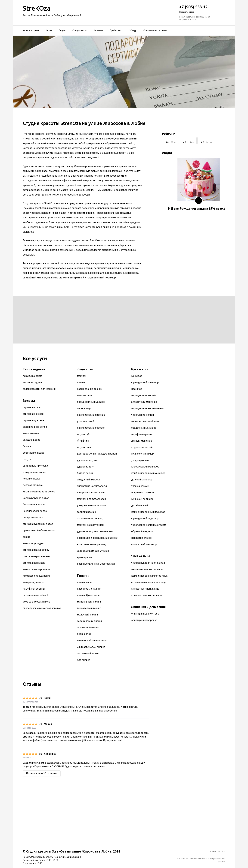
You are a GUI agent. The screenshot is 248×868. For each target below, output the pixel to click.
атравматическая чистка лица (149, 582)
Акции (62, 30)
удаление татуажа (88, 460)
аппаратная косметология (92, 486)
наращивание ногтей (143, 395)
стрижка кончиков (34, 563)
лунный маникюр (142, 441)
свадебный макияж (89, 480)
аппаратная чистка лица (145, 589)
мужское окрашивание (37, 576)
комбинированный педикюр (148, 512)
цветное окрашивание (36, 556)
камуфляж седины (34, 589)
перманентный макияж (91, 402)
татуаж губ (83, 434)
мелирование (31, 433)
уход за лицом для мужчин (93, 551)
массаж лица (85, 395)
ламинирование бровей (91, 428)
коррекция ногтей (142, 447)
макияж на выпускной (90, 525)
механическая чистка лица (147, 569)
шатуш (27, 459)
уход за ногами (140, 486)
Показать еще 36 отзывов (42, 773)
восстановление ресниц (91, 544)
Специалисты (80, 30)
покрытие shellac (141, 538)
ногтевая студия (32, 382)
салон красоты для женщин (39, 389)
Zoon (223, 851)
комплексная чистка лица (146, 595)
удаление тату (85, 467)
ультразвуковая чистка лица (148, 563)
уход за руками (140, 460)
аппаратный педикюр (144, 544)
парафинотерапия (142, 434)
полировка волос (33, 517)
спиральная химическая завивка (42, 608)
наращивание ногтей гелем (147, 408)
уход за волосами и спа (37, 602)
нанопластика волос (35, 511)
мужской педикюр (142, 499)
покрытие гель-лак (143, 493)
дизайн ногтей (140, 505)
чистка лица (84, 408)
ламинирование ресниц (91, 415)
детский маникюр (142, 480)
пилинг (81, 382)
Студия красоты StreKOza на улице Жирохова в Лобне (69, 851)
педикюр (137, 389)
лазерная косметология (91, 493)
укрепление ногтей (143, 415)
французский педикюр (145, 518)
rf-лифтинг (83, 441)
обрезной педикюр (143, 531)
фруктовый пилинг (88, 628)
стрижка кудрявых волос (38, 524)
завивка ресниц (87, 512)
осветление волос (34, 453)
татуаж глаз (84, 447)
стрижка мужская (33, 420)
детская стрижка (33, 485)
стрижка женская (33, 414)
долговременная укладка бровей (97, 454)
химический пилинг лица (92, 640)
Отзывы (98, 30)
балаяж (27, 446)
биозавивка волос (34, 505)
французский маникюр (145, 382)
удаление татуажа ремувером (95, 531)
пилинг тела (84, 634)
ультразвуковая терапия (91, 505)
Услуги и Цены (31, 30)
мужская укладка (33, 543)
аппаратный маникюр (144, 402)
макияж (82, 376)
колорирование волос (36, 498)
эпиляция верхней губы (145, 614)
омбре (27, 537)
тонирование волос (34, 472)
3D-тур (133, 30)
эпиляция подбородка (144, 620)
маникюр (137, 376)
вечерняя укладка (33, 582)
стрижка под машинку (36, 550)
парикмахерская (33, 376)
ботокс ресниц (86, 473)
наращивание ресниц (90, 389)
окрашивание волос (35, 427)
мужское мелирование (37, 569)
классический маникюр (145, 467)
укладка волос (31, 440)
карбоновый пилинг (89, 589)
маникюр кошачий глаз (145, 421)
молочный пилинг (88, 615)
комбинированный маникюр (148, 473)
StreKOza (37, 8)
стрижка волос (32, 407)
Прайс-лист (116, 30)
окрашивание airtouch (36, 595)
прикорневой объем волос (39, 530)
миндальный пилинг (89, 602)
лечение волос (32, 479)
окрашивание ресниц (90, 518)
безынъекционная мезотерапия (96, 564)
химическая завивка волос (39, 492)
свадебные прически (35, 466)
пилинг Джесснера (88, 595)
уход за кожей (85, 421)
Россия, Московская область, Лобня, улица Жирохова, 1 (52, 15)
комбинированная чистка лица (149, 576)
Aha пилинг (84, 660)
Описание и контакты (155, 30)
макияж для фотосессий (91, 499)
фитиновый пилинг (88, 653)
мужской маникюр (143, 454)
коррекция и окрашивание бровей (98, 538)
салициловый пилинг (90, 621)
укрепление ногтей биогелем (149, 525)
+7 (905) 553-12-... (202, 9)
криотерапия (84, 557)
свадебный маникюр (144, 428)
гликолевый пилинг (89, 608)
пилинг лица (84, 582)
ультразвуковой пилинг (91, 647)
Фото (49, 30)
